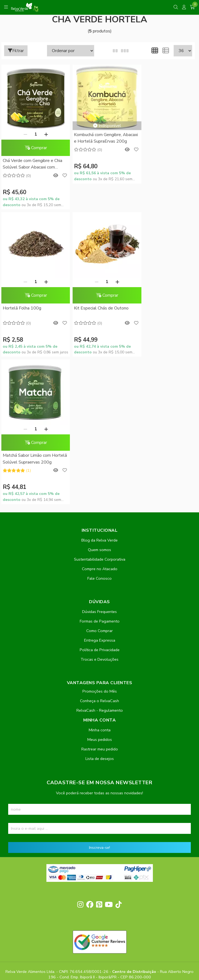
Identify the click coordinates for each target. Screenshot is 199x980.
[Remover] (22, 131)
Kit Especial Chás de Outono (30, 302)
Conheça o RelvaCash (99, 548)
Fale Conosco (99, 425)
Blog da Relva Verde (99, 387)
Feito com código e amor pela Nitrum (99, 936)
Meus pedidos (100, 586)
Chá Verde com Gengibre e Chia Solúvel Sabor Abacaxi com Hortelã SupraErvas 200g (32, 162)
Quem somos (99, 396)
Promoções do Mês (100, 538)
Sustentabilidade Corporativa (100, 406)
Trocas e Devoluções (99, 506)
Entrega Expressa (100, 487)
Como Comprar (99, 477)
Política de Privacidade (100, 497)
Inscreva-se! (99, 694)
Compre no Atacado (100, 416)
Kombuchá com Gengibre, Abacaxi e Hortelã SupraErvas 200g (97, 136)
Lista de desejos (100, 605)
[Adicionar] (43, 131)
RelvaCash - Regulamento (100, 557)
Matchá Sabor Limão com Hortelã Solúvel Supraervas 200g (95, 306)
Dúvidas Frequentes (99, 458)
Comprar (33, 145)
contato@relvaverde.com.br (50, 829)
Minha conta (100, 577)
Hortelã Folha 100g (153, 158)
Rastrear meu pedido (100, 596)
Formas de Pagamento (100, 468)
